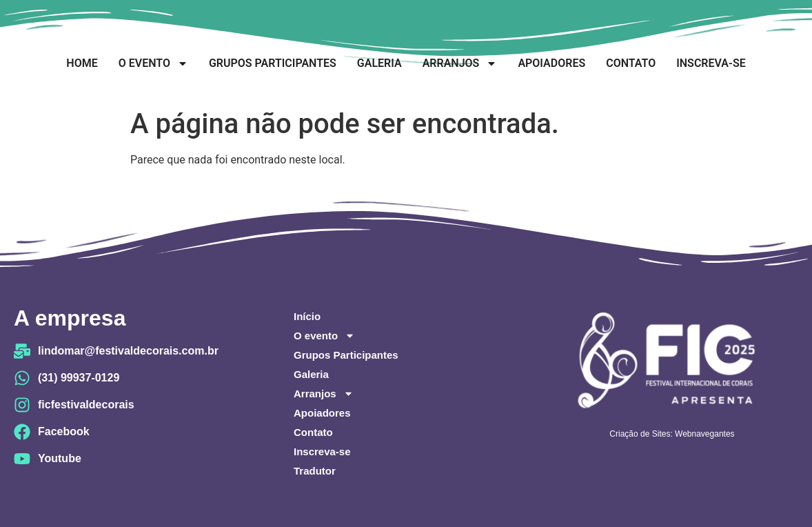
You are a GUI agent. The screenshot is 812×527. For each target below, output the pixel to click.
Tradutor (315, 471)
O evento (153, 63)
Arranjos (460, 63)
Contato (631, 63)
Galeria (379, 63)
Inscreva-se (711, 63)
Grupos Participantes (273, 63)
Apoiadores (551, 63)
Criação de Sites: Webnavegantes (672, 434)
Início (307, 316)
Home (82, 63)
